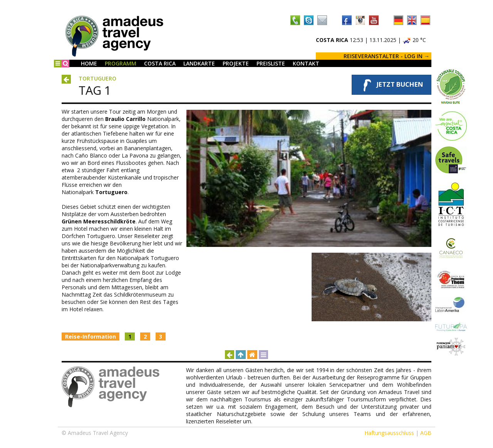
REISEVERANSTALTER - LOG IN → (387, 56)
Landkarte (199, 63)
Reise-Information (91, 336)
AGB (426, 433)
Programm (121, 63)
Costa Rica (160, 63)
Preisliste (271, 63)
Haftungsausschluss (389, 433)
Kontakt (306, 63)
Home (89, 63)
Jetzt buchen (392, 85)
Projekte (236, 63)
